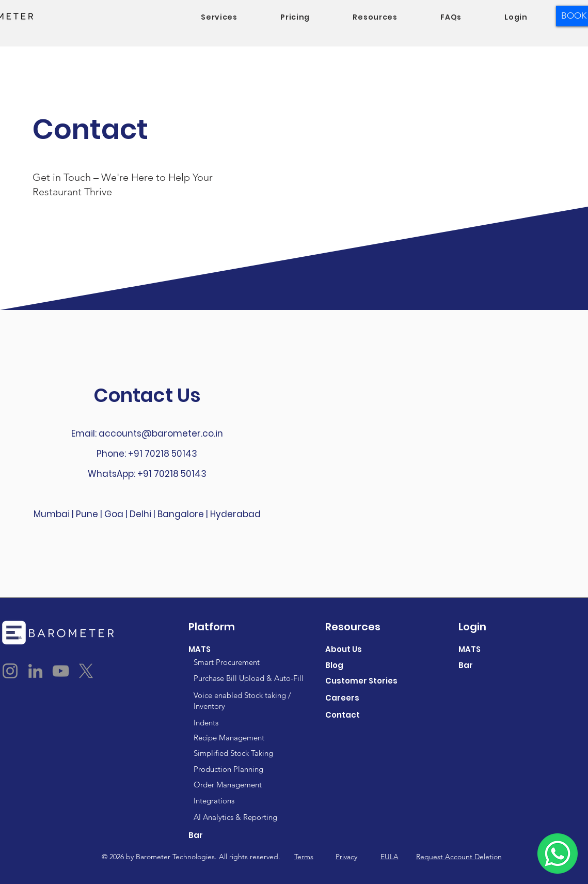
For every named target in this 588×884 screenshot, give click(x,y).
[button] (219, 17)
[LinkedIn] (35, 671)
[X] (86, 671)
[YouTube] (61, 671)
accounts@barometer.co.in (161, 433)
